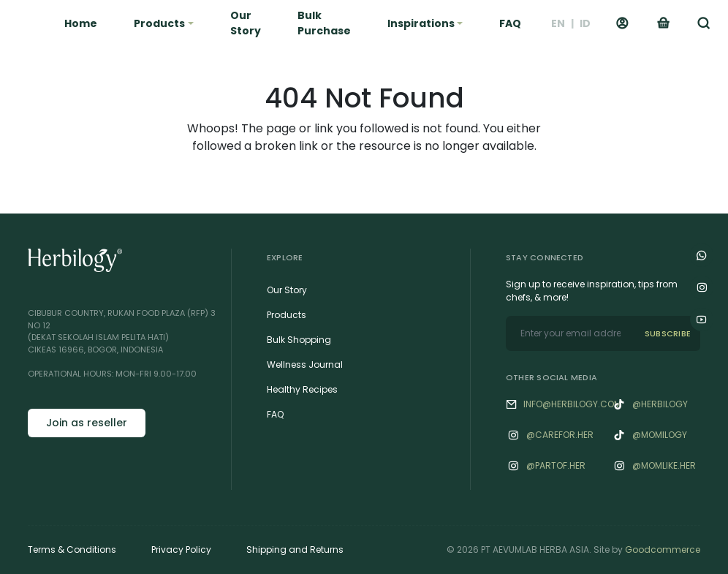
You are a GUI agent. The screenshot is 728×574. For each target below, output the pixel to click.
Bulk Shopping (299, 340)
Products (287, 315)
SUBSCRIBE (668, 333)
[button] (704, 23)
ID (585, 23)
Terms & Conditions (72, 550)
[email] (570, 333)
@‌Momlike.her (664, 465)
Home (81, 23)
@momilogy (660, 435)
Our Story (246, 23)
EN (558, 23)
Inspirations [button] (421, 23)
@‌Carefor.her (560, 435)
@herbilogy (660, 404)
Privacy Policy (181, 550)
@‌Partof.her (556, 465)
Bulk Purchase (324, 23)
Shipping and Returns (295, 550)
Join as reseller (87, 423)
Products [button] (159, 23)
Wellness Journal (305, 365)
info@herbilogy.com (572, 404)
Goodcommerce (663, 550)
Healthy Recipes (302, 389)
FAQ (510, 23)
